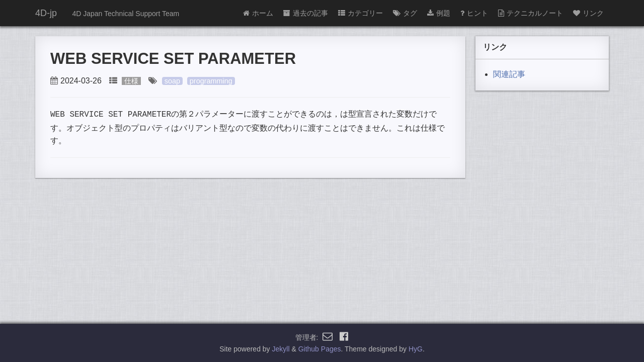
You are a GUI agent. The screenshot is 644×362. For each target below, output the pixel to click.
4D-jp (46, 13)
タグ (405, 13)
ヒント (474, 13)
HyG (416, 349)
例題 (439, 13)
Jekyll (281, 349)
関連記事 (509, 74)
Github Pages (320, 349)
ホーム (258, 13)
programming (211, 81)
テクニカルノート (531, 13)
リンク (588, 13)
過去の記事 (306, 13)
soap (172, 81)
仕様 (131, 81)
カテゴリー (360, 13)
